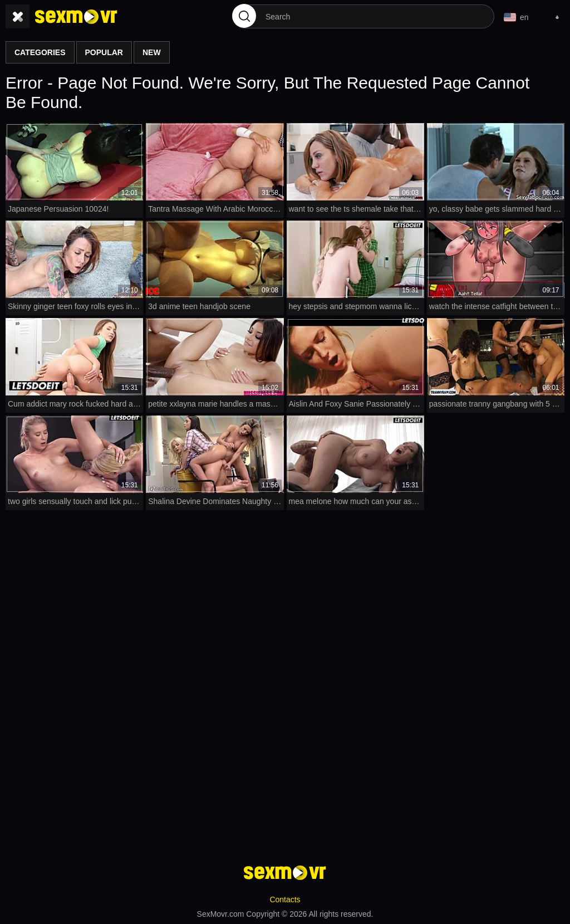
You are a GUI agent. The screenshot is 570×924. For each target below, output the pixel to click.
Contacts (285, 899)
